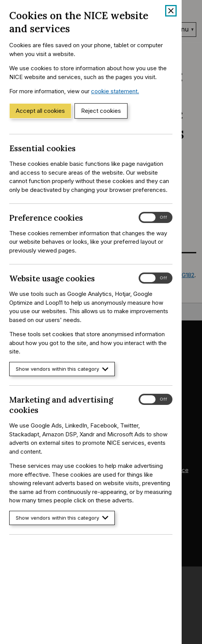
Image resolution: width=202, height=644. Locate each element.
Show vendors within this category (62, 369)
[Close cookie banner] (171, 11)
